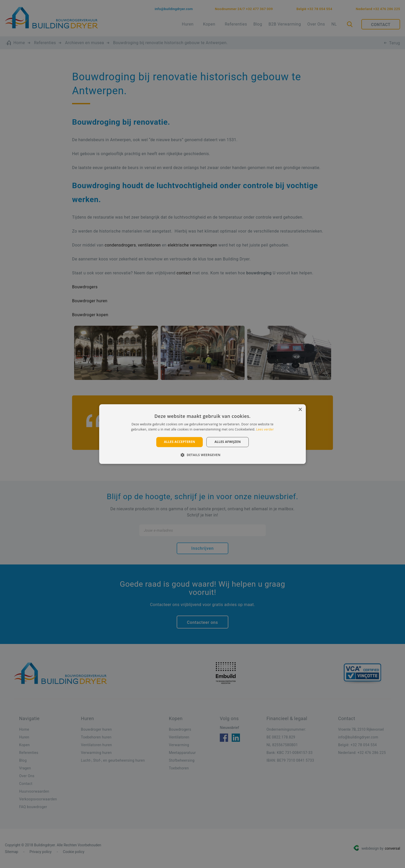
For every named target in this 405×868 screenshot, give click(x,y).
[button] (202, 455)
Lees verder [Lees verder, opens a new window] (265, 429)
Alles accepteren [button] (180, 442)
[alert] (202, 434)
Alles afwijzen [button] (228, 442)
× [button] (300, 410)
